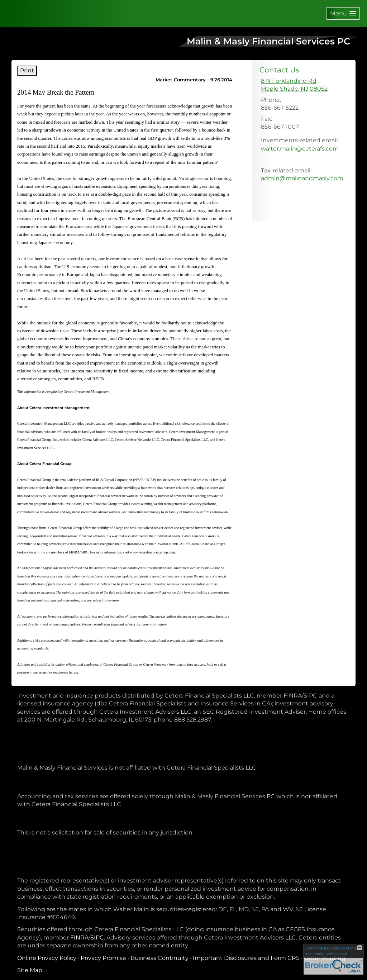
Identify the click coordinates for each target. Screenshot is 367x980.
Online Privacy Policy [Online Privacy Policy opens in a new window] (47, 958)
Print (27, 70)
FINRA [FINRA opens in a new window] (79, 938)
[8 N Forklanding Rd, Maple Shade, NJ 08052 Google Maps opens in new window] (294, 85)
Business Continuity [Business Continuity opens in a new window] (159, 958)
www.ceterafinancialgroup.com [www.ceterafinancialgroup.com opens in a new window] (152, 552)
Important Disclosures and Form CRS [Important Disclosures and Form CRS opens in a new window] (246, 958)
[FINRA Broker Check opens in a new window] (333, 959)
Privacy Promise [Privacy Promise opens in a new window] (103, 958)
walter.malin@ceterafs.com (300, 149)
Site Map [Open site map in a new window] (30, 970)
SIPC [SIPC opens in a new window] (97, 938)
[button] (343, 13)
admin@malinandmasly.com (302, 178)
